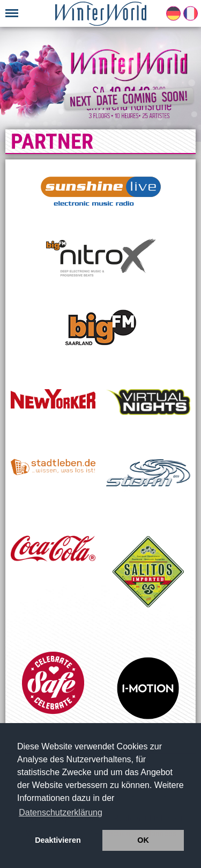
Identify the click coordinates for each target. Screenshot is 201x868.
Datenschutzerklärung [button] (61, 812)
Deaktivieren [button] (58, 840)
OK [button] (143, 840)
